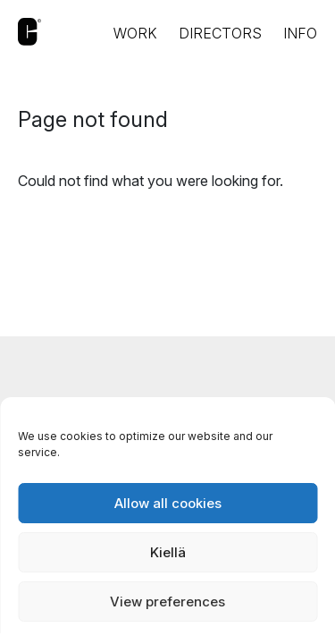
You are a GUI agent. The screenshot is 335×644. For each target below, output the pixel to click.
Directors (220, 33)
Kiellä (168, 552)
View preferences (167, 602)
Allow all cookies (168, 503)
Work (135, 33)
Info (300, 33)
